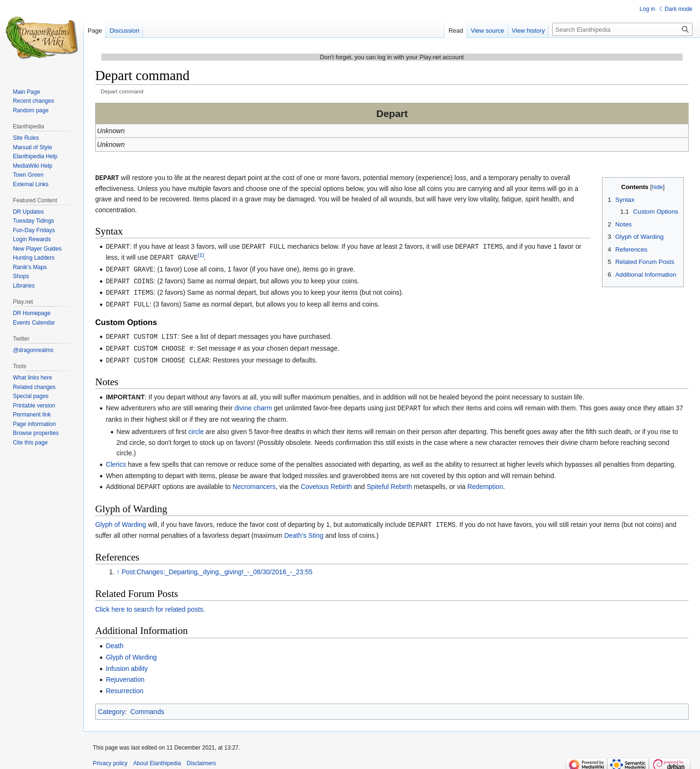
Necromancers (254, 481)
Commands (147, 706)
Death (114, 640)
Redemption (485, 481)
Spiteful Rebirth (389, 481)
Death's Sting (304, 529)
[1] (201, 254)
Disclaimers (201, 757)
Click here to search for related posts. (150, 603)
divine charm (253, 403)
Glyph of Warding (121, 519)
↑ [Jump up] (118, 566)
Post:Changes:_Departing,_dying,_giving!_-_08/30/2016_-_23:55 (217, 566)
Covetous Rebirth (326, 481)
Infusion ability (127, 662)
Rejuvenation (125, 673)
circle (196, 426)
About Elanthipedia (157, 757)
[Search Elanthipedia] (622, 29)
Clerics (116, 459)
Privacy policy (110, 757)
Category (112, 706)
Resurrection (124, 685)
